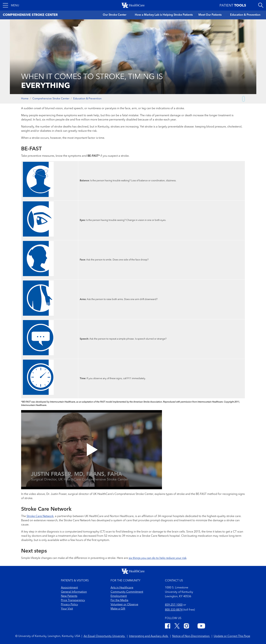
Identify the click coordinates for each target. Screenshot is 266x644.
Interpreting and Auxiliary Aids (149, 636)
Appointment (69, 588)
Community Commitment (127, 592)
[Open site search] (261, 5)
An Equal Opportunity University (105, 636)
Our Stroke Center (115, 15)
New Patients (69, 596)
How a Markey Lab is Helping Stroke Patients (164, 15)
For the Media (119, 600)
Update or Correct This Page (232, 636)
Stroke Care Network (40, 516)
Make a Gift (118, 609)
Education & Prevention (245, 15)
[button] (11, 5)
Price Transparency (73, 600)
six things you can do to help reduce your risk (158, 558)
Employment (119, 596)
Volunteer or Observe (124, 605)
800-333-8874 (174, 610)
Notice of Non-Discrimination (191, 636)
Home (25, 99)
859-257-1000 (174, 605)
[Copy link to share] (243, 99)
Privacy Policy (69, 605)
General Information (74, 592)
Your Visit (67, 609)
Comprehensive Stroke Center (51, 99)
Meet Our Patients (210, 15)
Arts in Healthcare (122, 588)
